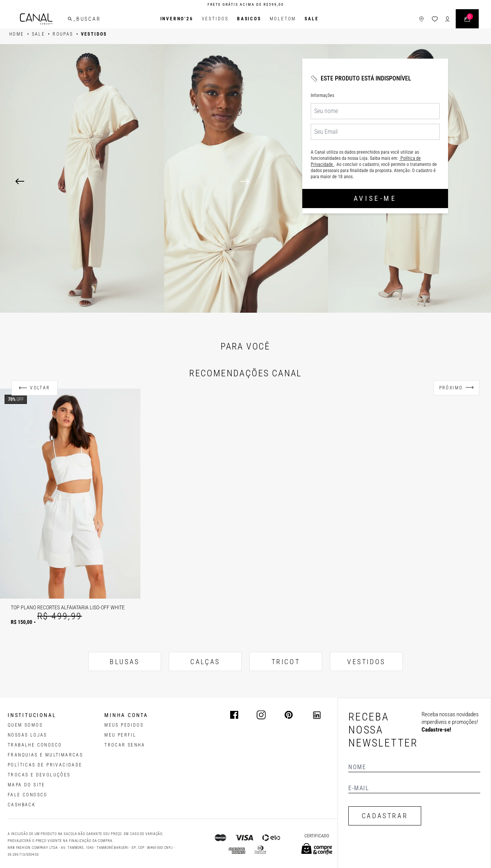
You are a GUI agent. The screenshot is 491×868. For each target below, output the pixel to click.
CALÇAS (205, 662)
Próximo (451, 388)
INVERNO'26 (177, 19)
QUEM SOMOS (25, 725)
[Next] (358, 181)
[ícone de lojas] (421, 19)
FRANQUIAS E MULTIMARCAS (45, 755)
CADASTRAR (385, 816)
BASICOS (249, 19)
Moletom (283, 19)
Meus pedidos (124, 725)
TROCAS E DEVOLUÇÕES (39, 775)
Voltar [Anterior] (40, 388)
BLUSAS (125, 662)
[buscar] (70, 19)
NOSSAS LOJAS (27, 735)
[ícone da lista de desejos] (435, 19)
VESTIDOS (366, 662)
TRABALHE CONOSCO (35, 745)
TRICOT (286, 662)
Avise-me (375, 198)
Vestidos (215, 19)
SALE (311, 19)
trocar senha (125, 745)
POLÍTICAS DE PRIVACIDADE (45, 765)
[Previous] (20, 181)
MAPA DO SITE (26, 785)
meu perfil (120, 735)
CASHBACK (22, 805)
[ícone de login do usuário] (447, 19)
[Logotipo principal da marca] (36, 19)
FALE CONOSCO (28, 795)
